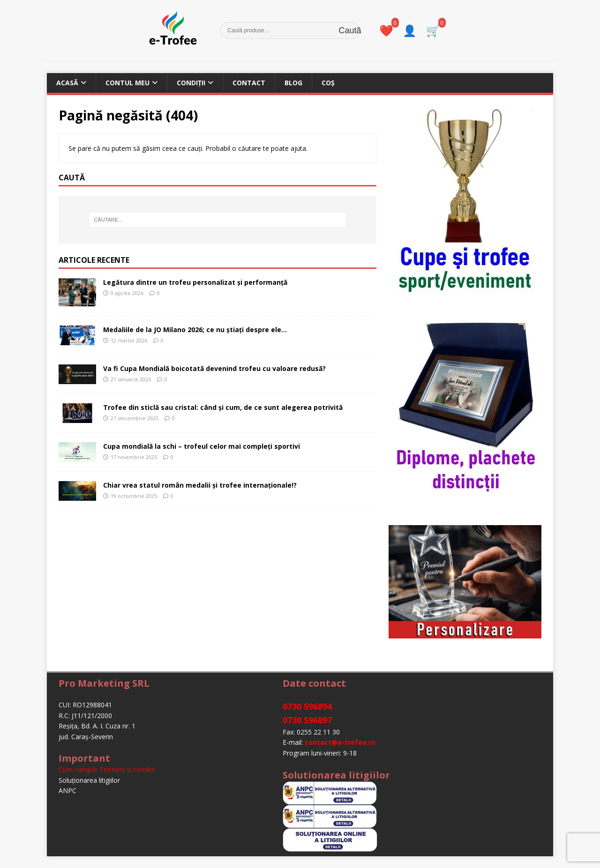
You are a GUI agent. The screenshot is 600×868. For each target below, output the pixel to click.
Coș (328, 83)
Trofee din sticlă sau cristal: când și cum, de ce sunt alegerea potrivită (223, 407)
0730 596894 (307, 706)
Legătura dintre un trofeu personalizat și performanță (195, 282)
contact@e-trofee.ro (340, 742)
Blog (293, 83)
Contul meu (127, 83)
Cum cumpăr (78, 769)
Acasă (67, 83)
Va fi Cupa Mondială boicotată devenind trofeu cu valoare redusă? (214, 368)
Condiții (191, 83)
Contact (249, 83)
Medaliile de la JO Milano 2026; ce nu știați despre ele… (195, 330)
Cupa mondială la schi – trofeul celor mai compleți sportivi (202, 446)
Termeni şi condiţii (127, 769)
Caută (350, 31)
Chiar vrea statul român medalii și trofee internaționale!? (200, 485)
